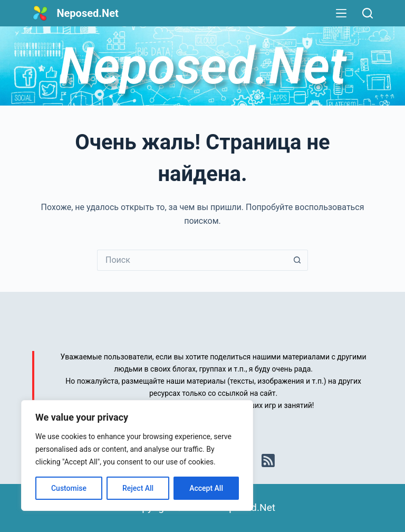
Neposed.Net (87, 13)
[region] (137, 455)
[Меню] (341, 13)
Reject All (138, 488)
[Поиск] (368, 13)
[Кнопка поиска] (297, 260)
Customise (69, 488)
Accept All (206, 488)
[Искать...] (192, 260)
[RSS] (268, 460)
